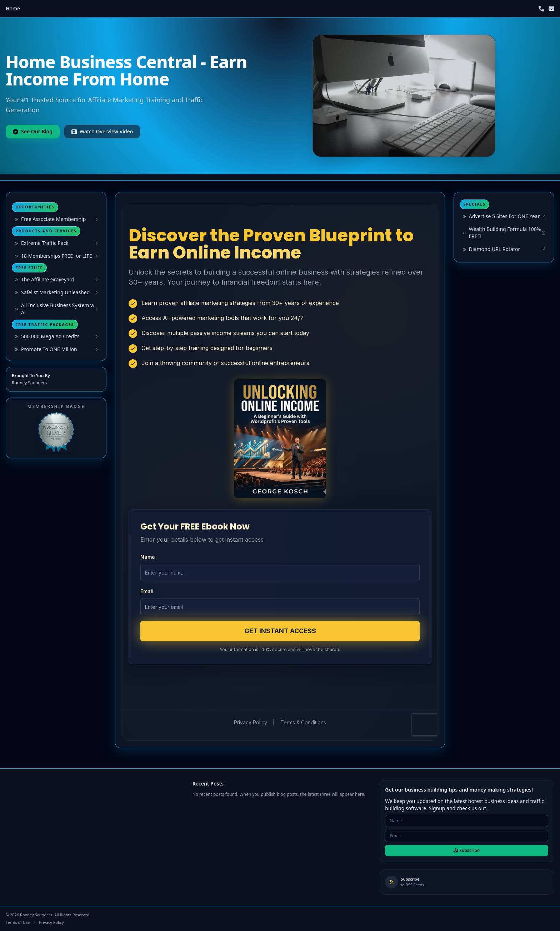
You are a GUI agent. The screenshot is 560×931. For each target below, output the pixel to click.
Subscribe (467, 850)
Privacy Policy (51, 922)
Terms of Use (18, 922)
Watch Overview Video (102, 131)
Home (13, 8)
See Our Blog (33, 131)
